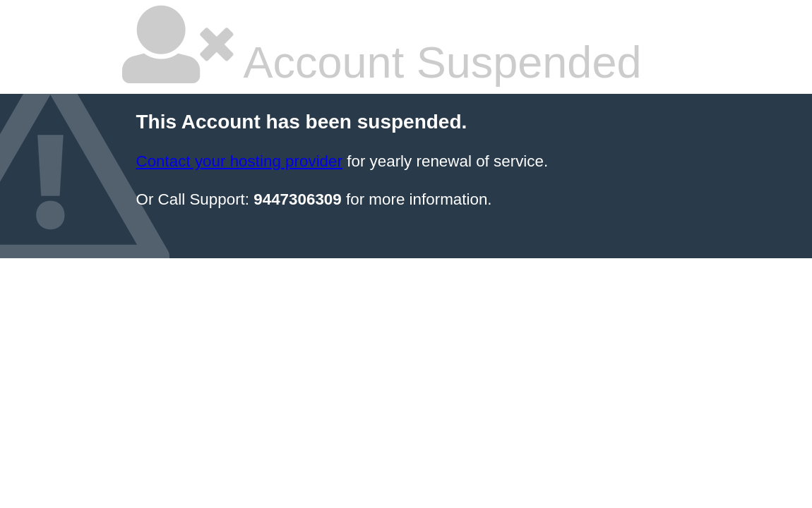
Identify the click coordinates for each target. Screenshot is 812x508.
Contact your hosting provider (239, 161)
